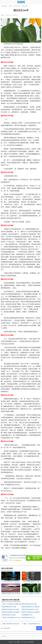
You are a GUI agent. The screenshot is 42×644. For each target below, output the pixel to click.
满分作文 (25, 6)
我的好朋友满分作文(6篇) (29, 604)
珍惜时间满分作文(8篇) (9, 615)
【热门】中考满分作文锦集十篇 (11, 604)
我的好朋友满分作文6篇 (9, 607)
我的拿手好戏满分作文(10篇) (11, 609)
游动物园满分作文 (27, 615)
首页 (10, 6)
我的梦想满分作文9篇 (28, 618)
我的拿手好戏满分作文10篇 (30, 609)
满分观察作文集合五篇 (13, 624)
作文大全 (17, 6)
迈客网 (18, 642)
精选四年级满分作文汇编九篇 (30, 607)
